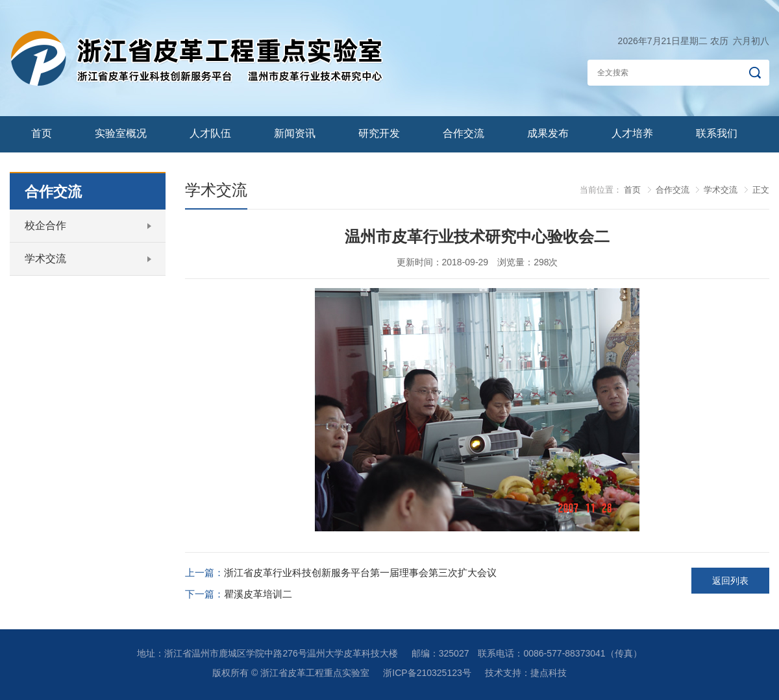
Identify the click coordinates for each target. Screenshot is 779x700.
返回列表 (730, 581)
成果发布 (548, 133)
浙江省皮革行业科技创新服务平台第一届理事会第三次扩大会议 (360, 573)
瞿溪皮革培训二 (258, 594)
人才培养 (632, 133)
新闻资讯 (295, 133)
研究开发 (379, 133)
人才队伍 (210, 133)
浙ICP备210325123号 (427, 673)
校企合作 (45, 225)
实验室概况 (121, 133)
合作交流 (464, 133)
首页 (42, 133)
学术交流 (45, 259)
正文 (761, 190)
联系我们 (717, 133)
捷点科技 (549, 673)
